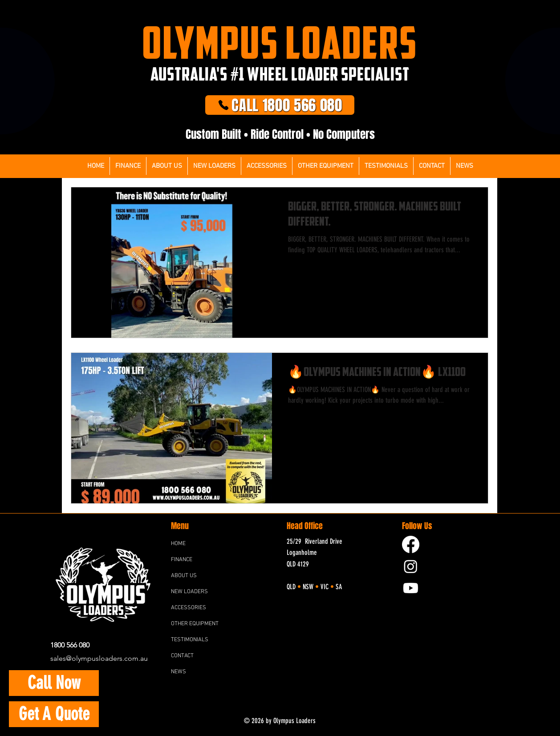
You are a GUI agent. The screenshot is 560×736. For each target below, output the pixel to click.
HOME (178, 544)
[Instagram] (411, 566)
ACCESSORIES (189, 608)
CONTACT (182, 656)
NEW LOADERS (189, 592)
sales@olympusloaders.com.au (99, 658)
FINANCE (182, 560)
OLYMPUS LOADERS (280, 42)
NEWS (179, 672)
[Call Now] (54, 683)
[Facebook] (411, 544)
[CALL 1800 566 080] (280, 105)
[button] (267, 166)
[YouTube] (411, 588)
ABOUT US (184, 576)
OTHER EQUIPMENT (195, 624)
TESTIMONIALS (190, 640)
